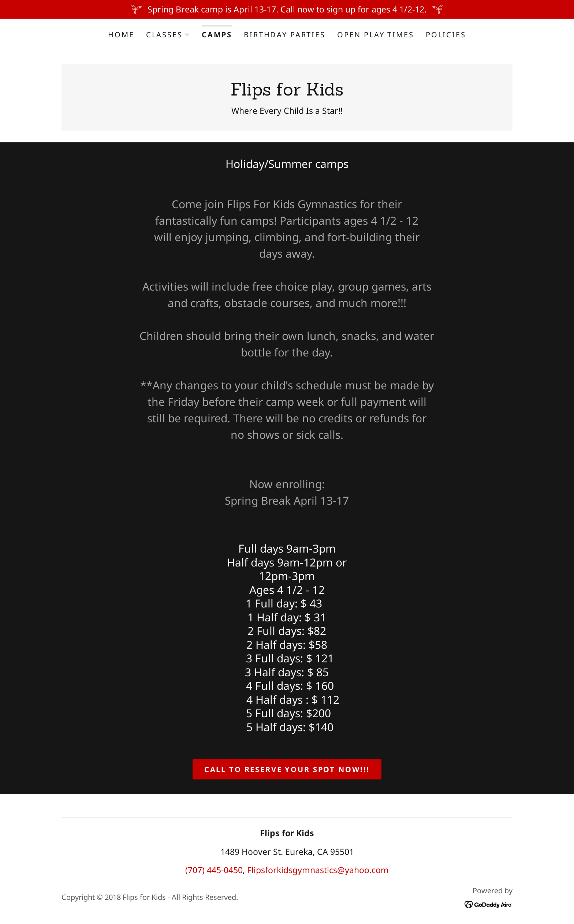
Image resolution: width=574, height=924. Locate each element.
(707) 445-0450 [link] (214, 870)
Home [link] (121, 35)
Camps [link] (217, 34)
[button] (168, 35)
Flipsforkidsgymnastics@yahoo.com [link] (318, 870)
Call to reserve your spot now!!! (287, 769)
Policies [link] (446, 35)
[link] (287, 92)
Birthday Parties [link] (285, 35)
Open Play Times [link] (376, 35)
